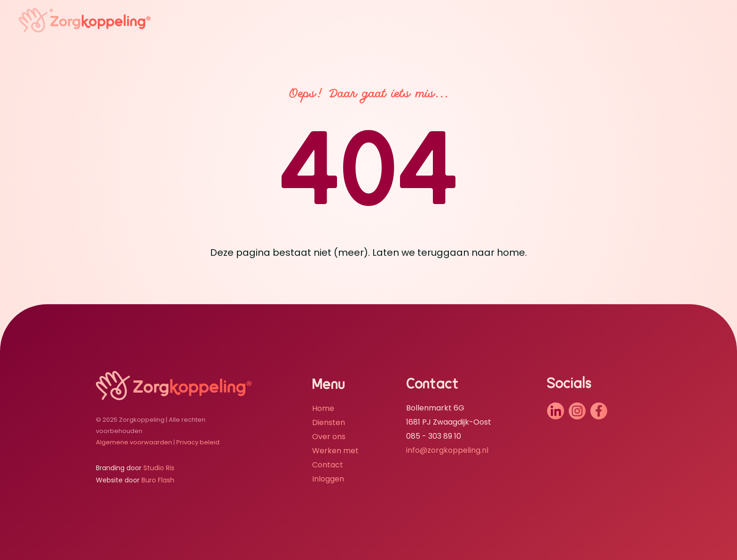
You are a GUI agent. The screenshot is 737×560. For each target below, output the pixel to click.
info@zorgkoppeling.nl (447, 450)
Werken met (335, 451)
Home (323, 408)
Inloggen (328, 479)
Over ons (329, 437)
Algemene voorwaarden (134, 442)
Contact (328, 465)
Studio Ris (159, 468)
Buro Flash (158, 480)
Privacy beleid (198, 442)
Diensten (329, 422)
